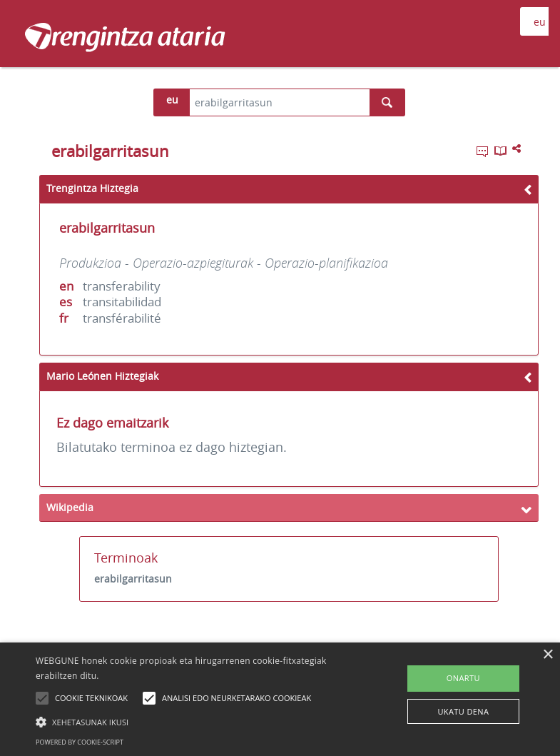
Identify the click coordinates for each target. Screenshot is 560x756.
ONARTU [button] (463, 678)
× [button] (548, 655)
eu (172, 100)
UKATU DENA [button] (463, 711)
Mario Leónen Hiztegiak (102, 376)
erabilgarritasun (133, 579)
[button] (194, 722)
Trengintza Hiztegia (92, 188)
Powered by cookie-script (80, 742)
